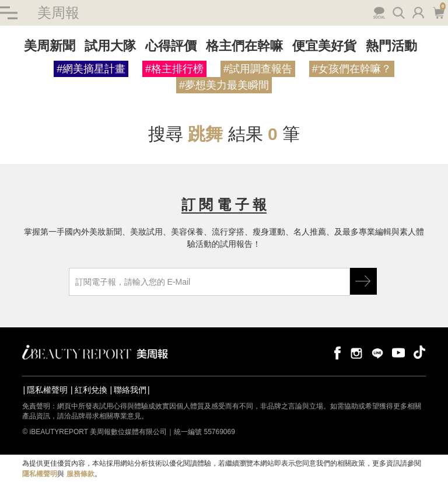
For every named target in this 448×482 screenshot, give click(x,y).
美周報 (58, 13)
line (377, 352)
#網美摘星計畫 (91, 69)
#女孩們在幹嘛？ (352, 69)
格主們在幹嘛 (244, 46)
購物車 (438, 12)
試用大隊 (110, 46)
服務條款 (80, 474)
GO (363, 281)
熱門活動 (391, 46)
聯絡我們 (130, 390)
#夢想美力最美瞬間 (224, 85)
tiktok (419, 352)
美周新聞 (50, 46)
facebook (335, 352)
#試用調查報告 (258, 69)
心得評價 (171, 46)
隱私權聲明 (47, 390)
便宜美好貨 (324, 46)
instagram (356, 352)
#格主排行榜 (174, 69)
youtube (398, 352)
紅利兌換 (91, 390)
